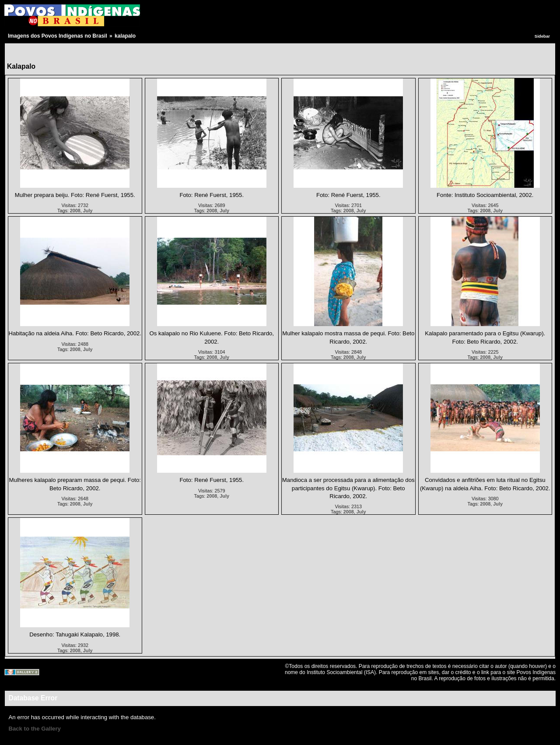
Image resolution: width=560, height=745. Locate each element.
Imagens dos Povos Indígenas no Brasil (58, 36)
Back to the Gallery (34, 729)
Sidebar (542, 36)
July (88, 211)
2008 (75, 211)
